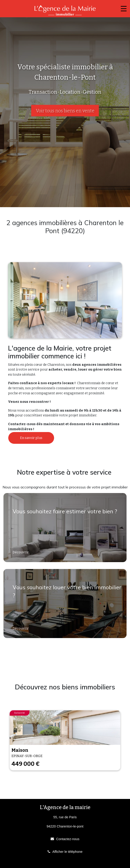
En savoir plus (31, 438)
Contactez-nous (68, 839)
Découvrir (21, 552)
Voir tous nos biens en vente (65, 111)
